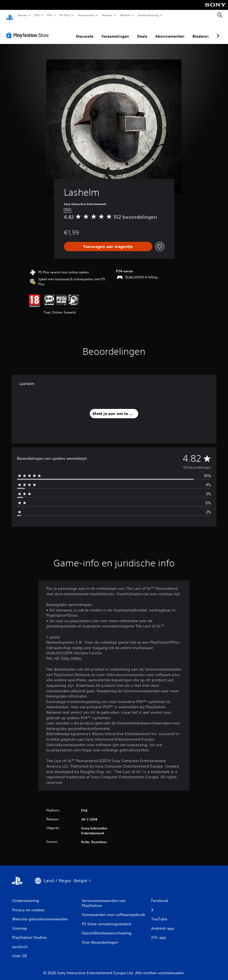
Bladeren (201, 31)
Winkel (125, 15)
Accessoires (86, 15)
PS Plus (65, 15)
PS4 (50, 15)
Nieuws (107, 15)
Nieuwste (85, 31)
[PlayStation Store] (29, 30)
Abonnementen (170, 31)
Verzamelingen (115, 31)
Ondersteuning (148, 15)
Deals (142, 31)
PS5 (37, 15)
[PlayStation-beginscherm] (10, 15)
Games (22, 15)
